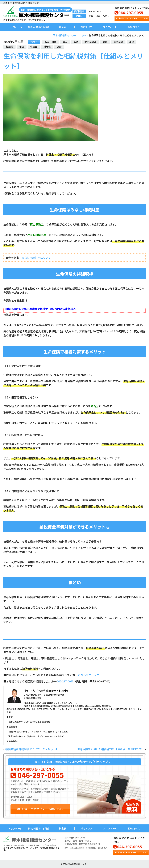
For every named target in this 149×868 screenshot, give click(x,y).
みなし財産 (50, 42)
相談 (22, 47)
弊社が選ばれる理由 (39, 27)
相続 (132, 42)
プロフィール (110, 27)
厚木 (65, 42)
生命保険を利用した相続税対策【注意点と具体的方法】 (111, 749)
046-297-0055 (129, 13)
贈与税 (47, 47)
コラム (34, 42)
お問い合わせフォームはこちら (40, 809)
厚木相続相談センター (45, 12)
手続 (76, 42)
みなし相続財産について (36, 258)
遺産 (59, 47)
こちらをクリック (88, 675)
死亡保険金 (90, 42)
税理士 (34, 47)
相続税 (9, 47)
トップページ (15, 27)
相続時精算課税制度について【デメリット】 (32, 749)
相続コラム (134, 27)
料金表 (63, 27)
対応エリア (86, 27)
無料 (105, 42)
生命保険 (118, 42)
